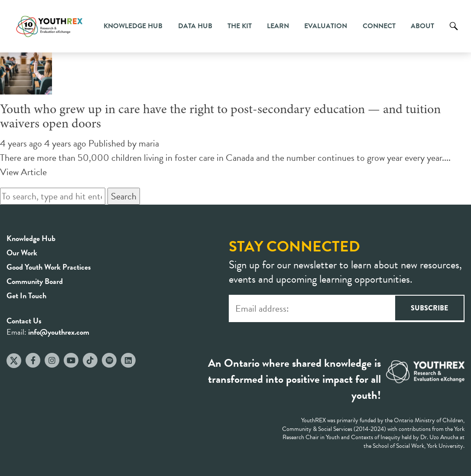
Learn (278, 26)
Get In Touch (26, 295)
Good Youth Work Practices (49, 267)
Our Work (22, 253)
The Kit (240, 26)
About (422, 26)
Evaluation (326, 26)
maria (149, 143)
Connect (379, 26)
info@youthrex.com (59, 332)
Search (454, 33)
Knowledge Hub (133, 26)
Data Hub (195, 26)
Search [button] (124, 196)
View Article (23, 172)
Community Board (35, 281)
